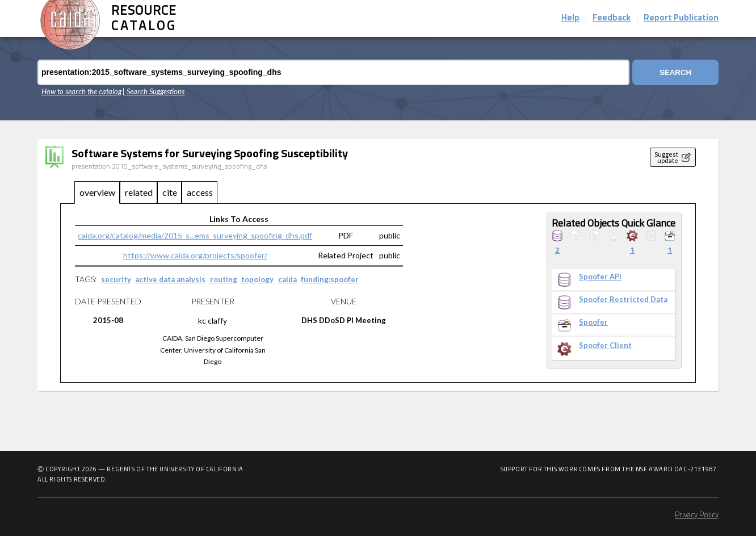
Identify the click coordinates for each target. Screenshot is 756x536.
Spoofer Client (605, 346)
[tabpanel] (378, 293)
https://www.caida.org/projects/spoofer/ (195, 255)
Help (570, 18)
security (116, 279)
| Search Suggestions (154, 91)
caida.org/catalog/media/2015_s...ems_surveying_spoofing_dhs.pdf (195, 235)
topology (257, 279)
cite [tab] (170, 192)
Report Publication (681, 18)
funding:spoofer (330, 279)
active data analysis (170, 279)
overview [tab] (97, 192)
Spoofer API (600, 277)
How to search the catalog (81, 91)
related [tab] (139, 192)
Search (675, 72)
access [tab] (200, 192)
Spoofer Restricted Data (623, 300)
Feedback (612, 18)
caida (287, 279)
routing (224, 279)
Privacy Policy (697, 515)
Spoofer (593, 322)
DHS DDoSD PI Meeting (344, 320)
